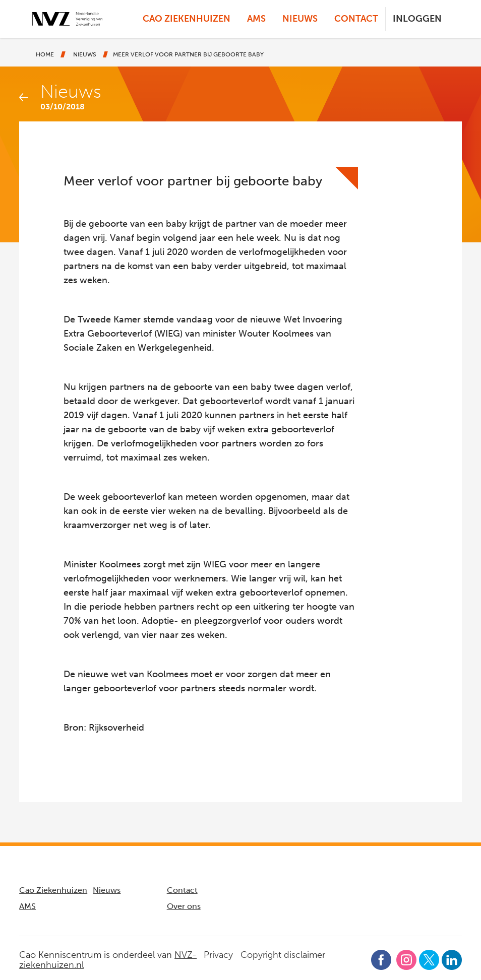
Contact (356, 19)
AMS (256, 19)
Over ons (184, 906)
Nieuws (300, 19)
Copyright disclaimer (283, 955)
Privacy (218, 955)
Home (45, 54)
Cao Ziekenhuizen (187, 19)
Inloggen (417, 19)
